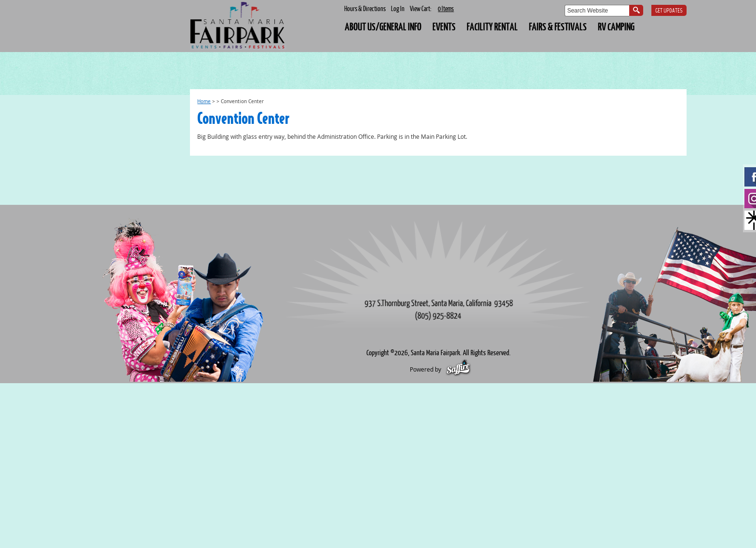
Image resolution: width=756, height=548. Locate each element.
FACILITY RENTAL (492, 26)
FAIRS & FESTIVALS (558, 26)
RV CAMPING (616, 26)
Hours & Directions (365, 8)
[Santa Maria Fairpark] (238, 26)
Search (636, 10)
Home (204, 101)
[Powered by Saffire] (458, 369)
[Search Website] (597, 11)
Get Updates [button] (669, 11)
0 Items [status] (446, 8)
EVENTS (444, 26)
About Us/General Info (383, 26)
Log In (398, 8)
